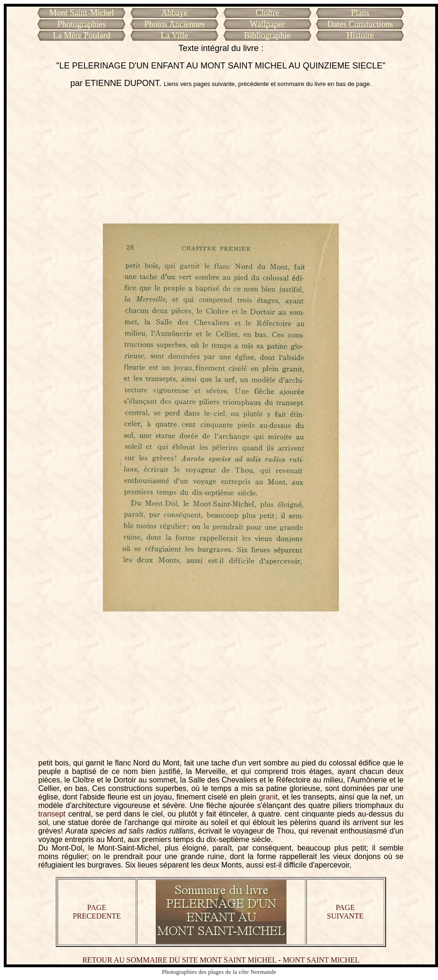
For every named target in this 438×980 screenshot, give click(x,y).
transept (52, 814)
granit (268, 797)
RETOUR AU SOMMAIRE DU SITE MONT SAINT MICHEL (179, 960)
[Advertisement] (221, 156)
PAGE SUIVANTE (345, 912)
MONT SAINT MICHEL (321, 960)
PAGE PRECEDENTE (97, 912)
